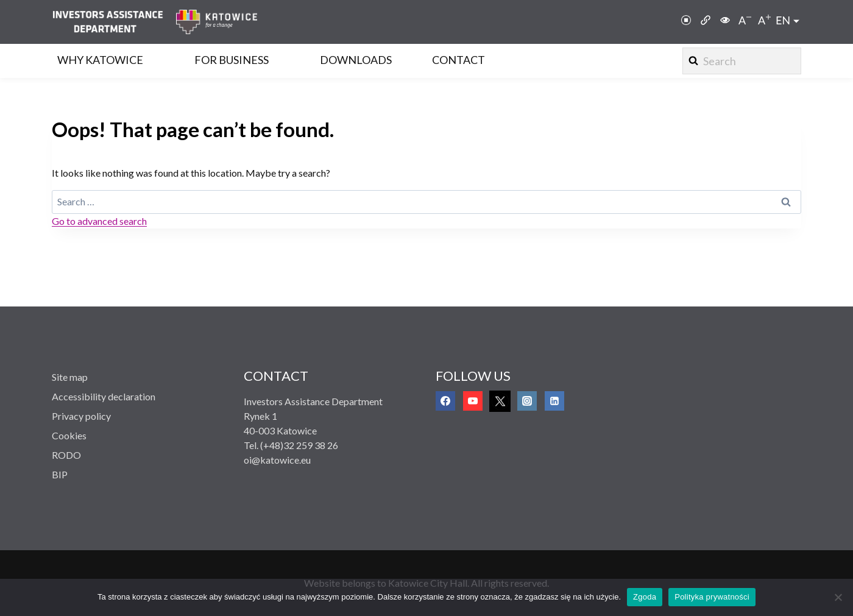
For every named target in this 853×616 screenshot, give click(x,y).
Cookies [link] (69, 435)
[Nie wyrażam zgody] (838, 597)
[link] (114, 22)
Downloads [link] (356, 60)
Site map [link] (70, 377)
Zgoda (645, 597)
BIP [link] (60, 474)
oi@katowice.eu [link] (277, 460)
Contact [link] (458, 60)
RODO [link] (66, 455)
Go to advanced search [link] (99, 221)
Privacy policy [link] (81, 416)
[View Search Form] (742, 61)
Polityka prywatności (712, 597)
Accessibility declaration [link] (104, 396)
